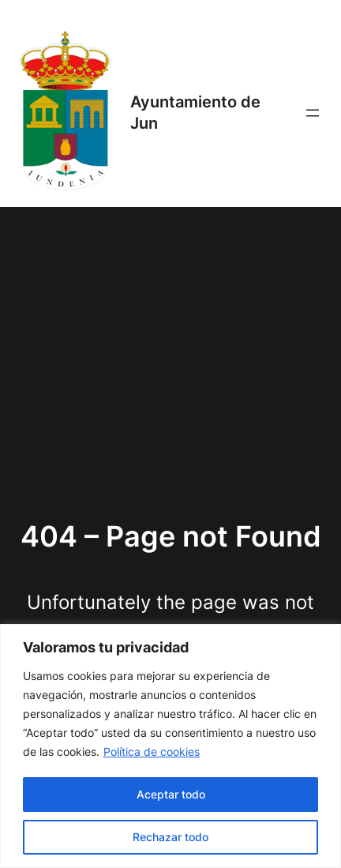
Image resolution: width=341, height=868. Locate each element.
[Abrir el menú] (313, 113)
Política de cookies (152, 752)
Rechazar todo (170, 837)
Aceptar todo (171, 794)
